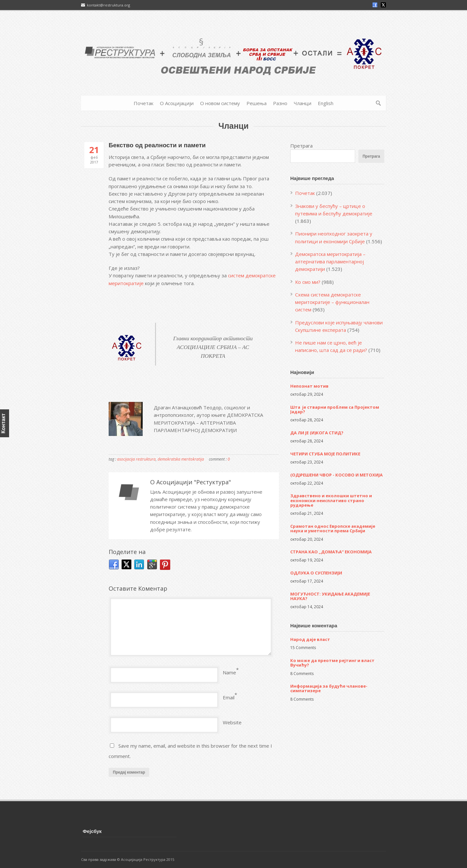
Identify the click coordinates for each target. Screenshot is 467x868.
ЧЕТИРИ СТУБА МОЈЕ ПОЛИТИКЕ (325, 454)
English (326, 103)
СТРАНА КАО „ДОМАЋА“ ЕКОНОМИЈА (331, 552)
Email (229, 697)
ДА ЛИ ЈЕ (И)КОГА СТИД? (317, 433)
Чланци (303, 103)
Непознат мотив (309, 386)
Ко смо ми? (308, 282)
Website (232, 722)
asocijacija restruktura (136, 459)
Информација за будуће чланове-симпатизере (329, 688)
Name (229, 672)
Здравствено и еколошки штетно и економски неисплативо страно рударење (331, 500)
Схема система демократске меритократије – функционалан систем (332, 302)
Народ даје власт (310, 639)
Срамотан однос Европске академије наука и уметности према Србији (333, 528)
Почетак (144, 103)
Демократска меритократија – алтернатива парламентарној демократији (330, 262)
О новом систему (220, 103)
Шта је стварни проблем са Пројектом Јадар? (335, 409)
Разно (280, 103)
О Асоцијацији (177, 103)
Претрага (301, 146)
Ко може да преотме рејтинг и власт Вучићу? (332, 663)
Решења (257, 103)
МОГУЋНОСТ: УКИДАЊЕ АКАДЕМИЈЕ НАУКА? (330, 596)
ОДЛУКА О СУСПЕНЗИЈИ (316, 573)
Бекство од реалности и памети (157, 145)
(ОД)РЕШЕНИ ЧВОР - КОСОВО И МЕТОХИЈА (336, 475)
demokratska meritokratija (181, 459)
